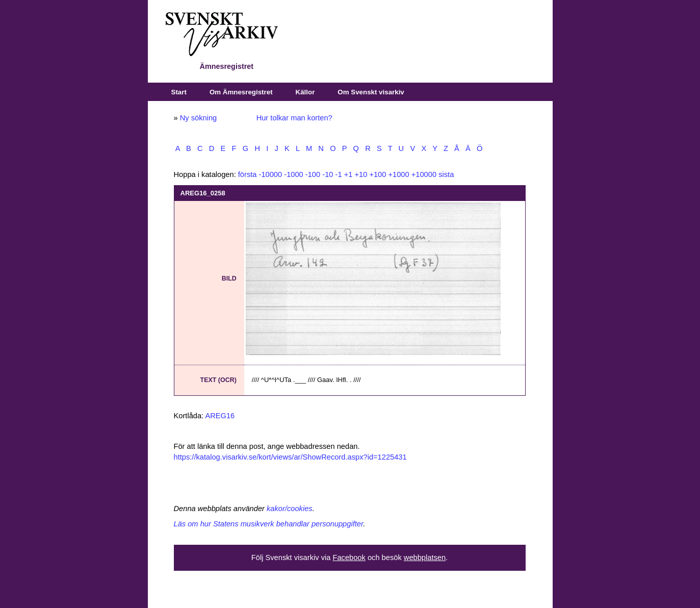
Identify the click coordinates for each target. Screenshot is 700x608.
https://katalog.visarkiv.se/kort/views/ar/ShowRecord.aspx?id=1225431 (290, 457)
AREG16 (220, 416)
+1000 (398, 174)
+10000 (424, 174)
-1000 (294, 174)
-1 (339, 174)
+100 (378, 174)
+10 (361, 174)
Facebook (349, 558)
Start (179, 92)
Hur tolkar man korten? (294, 118)
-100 (313, 174)
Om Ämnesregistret (241, 92)
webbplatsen (425, 558)
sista (446, 174)
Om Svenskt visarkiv (371, 92)
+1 (348, 174)
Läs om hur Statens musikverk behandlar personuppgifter (269, 524)
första (248, 174)
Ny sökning (199, 118)
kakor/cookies (290, 509)
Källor (305, 92)
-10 (328, 174)
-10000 (271, 174)
